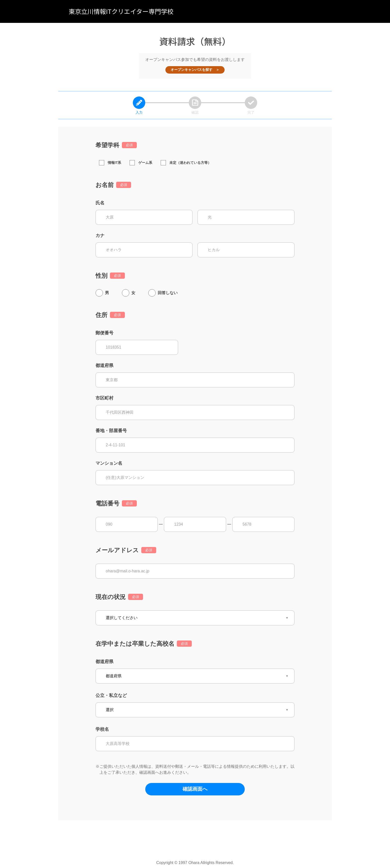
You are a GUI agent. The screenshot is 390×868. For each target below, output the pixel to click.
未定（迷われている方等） (186, 163)
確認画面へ (195, 789)
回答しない (168, 293)
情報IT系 (110, 163)
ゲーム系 (141, 163)
